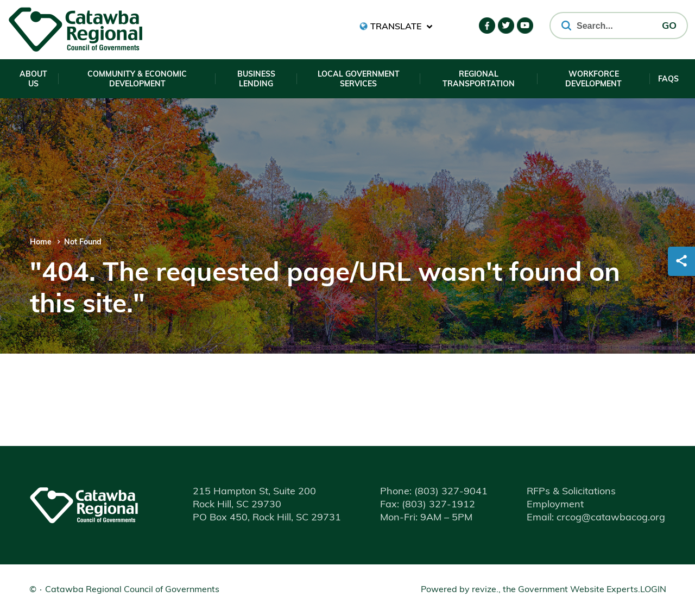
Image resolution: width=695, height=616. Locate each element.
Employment (555, 505)
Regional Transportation (479, 80)
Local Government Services (359, 80)
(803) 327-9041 (434, 492)
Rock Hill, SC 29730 (237, 505)
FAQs (668, 80)
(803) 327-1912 (428, 505)
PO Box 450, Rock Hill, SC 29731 (267, 518)
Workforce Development (593, 80)
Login (653, 590)
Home (41, 243)
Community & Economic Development (137, 80)
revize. (485, 590)
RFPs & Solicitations (571, 492)
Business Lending (256, 80)
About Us (33, 80)
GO (669, 26)
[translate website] (396, 26)
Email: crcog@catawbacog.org (596, 518)
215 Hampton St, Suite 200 (254, 492)
